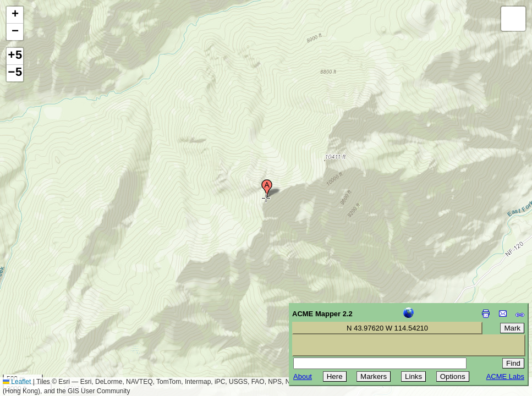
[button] (267, 189)
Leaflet (17, 382)
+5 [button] (15, 56)
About (303, 376)
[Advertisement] (58, 318)
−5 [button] (15, 73)
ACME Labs (505, 376)
